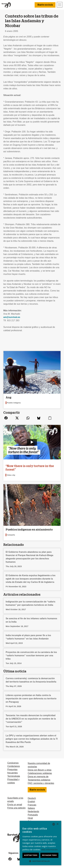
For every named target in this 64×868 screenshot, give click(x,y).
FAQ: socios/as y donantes (41, 783)
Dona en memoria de (38, 777)
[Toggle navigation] (60, 5)
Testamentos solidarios (39, 780)
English (31, 802)
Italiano (31, 808)
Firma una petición (16, 808)
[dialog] (40, 843)
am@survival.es (12, 317)
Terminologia (14, 776)
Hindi (30, 818)
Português (33, 815)
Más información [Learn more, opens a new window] (50, 850)
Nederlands (33, 811)
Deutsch (32, 798)
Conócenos (13, 763)
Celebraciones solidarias (40, 773)
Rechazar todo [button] (49, 855)
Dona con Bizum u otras (40, 770)
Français (32, 805)
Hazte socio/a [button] (45, 5)
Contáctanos (14, 766)
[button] (40, 861)
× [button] (57, 824)
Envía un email (15, 805)
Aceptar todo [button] (31, 855)
